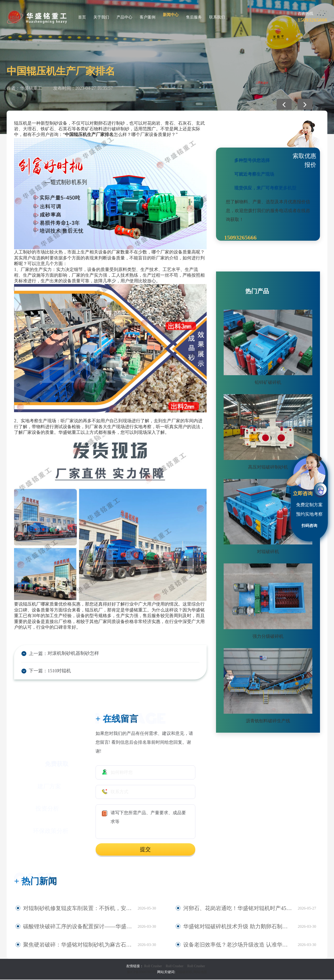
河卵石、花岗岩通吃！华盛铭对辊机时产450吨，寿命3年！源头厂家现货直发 (238, 909)
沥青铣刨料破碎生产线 (268, 721)
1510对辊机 (58, 671)
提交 (145, 850)
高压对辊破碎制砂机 (268, 467)
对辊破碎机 (268, 552)
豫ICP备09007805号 (142, 972)
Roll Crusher (153, 967)
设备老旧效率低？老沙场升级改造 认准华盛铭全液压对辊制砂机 (238, 945)
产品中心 (124, 17)
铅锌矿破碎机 (268, 382)
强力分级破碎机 (268, 636)
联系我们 (217, 17)
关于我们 (101, 17)
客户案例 (148, 17)
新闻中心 (171, 15)
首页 (82, 17)
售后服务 (194, 17)
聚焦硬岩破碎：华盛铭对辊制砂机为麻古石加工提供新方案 (78, 945)
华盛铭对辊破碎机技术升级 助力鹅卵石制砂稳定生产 (235, 927)
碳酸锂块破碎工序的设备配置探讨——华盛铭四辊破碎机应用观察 (78, 927)
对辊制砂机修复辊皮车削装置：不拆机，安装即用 (72, 909)
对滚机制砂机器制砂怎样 (71, 654)
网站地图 (200, 972)
